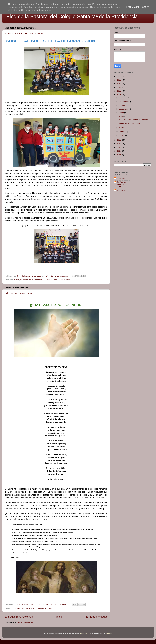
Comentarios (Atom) (26, 622)
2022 (119, 91)
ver (46, 608)
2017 (119, 151)
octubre (122, 105)
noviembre (124, 102)
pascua (29, 608)
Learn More (133, 7)
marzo (122, 128)
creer (23, 608)
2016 (119, 155)
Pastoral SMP (122, 178)
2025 (119, 80)
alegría (17, 608)
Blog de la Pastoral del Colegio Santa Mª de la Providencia (72, 16)
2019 (119, 144)
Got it (145, 7)
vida (50, 608)
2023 (119, 87)
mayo (122, 113)
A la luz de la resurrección (20, 293)
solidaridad (65, 280)
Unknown (121, 190)
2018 (119, 147)
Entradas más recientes (19, 617)
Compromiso (26, 280)
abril (121, 116)
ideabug (83, 633)
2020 (119, 140)
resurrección (37, 280)
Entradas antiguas (97, 617)
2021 (119, 95)
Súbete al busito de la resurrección (25, 34)
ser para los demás (52, 280)
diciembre (123, 98)
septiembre (124, 109)
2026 (119, 76)
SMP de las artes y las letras (121, 184)
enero (122, 135)
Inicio (59, 617)
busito (17, 280)
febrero (122, 131)
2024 (119, 84)
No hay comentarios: (59, 276)
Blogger (109, 633)
